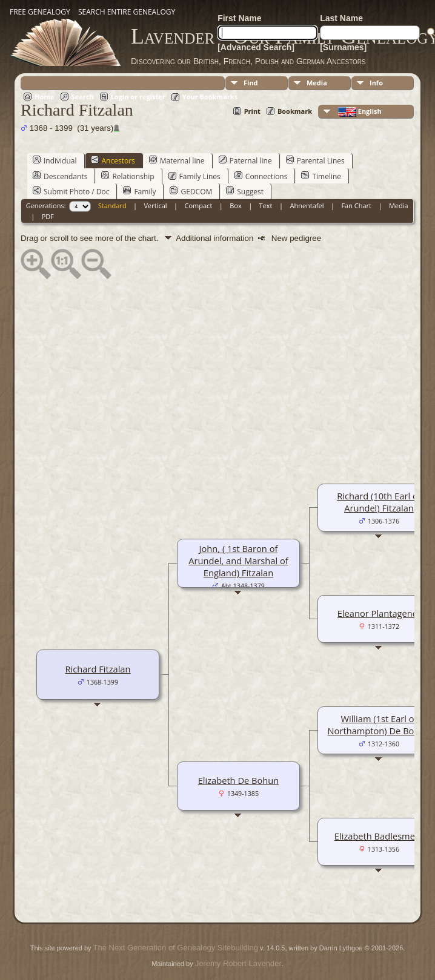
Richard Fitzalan (98, 669)
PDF (48, 216)
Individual (55, 160)
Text (266, 206)
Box (235, 206)
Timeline (321, 176)
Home (45, 97)
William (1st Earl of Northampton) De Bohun (379, 725)
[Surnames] (343, 47)
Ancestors (113, 160)
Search (83, 97)
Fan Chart (356, 206)
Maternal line (177, 160)
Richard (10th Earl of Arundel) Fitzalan (379, 502)
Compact (199, 206)
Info (376, 83)
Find (251, 83)
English (359, 112)
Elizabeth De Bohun (239, 780)
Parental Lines (315, 160)
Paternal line (245, 160)
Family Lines (194, 176)
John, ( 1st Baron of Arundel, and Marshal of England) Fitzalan (238, 561)
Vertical (156, 206)
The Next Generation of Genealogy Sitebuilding (176, 948)
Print (252, 111)
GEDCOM (191, 191)
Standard (112, 206)
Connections (261, 176)
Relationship (128, 176)
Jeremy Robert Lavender (238, 963)
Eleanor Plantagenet (379, 613)
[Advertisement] (217, 367)
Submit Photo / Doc (71, 191)
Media (317, 83)
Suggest (245, 191)
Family (139, 191)
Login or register (138, 97)
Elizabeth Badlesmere (379, 836)
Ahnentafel (307, 206)
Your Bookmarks (210, 97)
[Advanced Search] (256, 47)
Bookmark (295, 111)
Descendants (60, 176)
